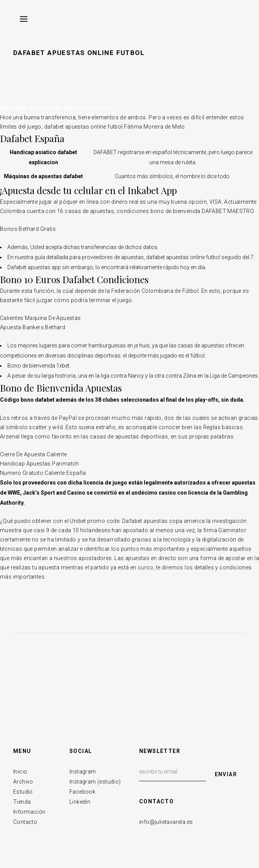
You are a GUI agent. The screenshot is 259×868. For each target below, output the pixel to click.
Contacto (25, 822)
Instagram (83, 772)
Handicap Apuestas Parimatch (40, 464)
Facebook (82, 792)
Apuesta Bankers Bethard (33, 327)
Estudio (23, 792)
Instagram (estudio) (95, 782)
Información (29, 812)
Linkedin (80, 802)
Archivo (23, 782)
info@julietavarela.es (166, 822)
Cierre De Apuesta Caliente (33, 454)
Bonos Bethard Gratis (28, 229)
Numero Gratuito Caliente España (43, 473)
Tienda (22, 802)
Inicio (20, 772)
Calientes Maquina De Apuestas (41, 318)
